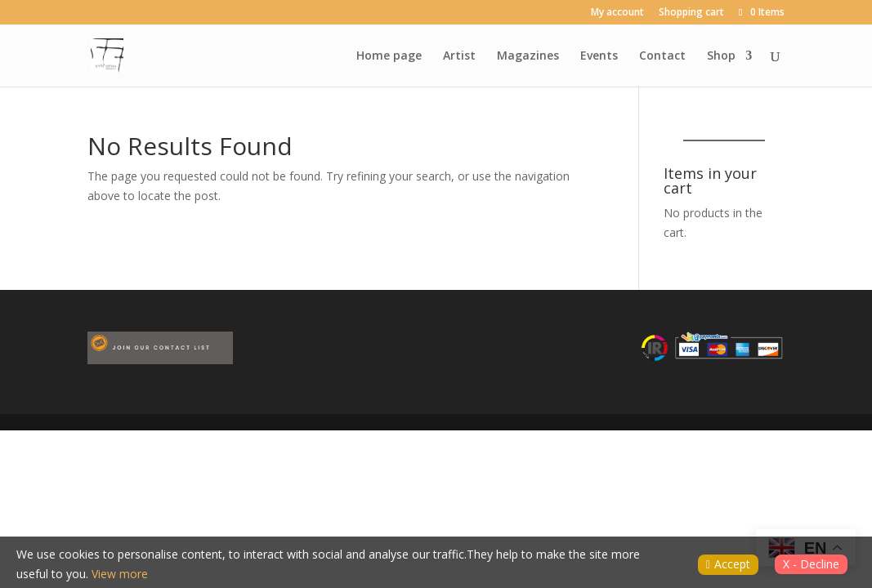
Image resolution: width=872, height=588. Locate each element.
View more (120, 574)
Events (599, 56)
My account (617, 13)
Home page (389, 56)
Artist (459, 56)
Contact (662, 56)
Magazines (528, 56)
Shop (721, 56)
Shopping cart (691, 13)
